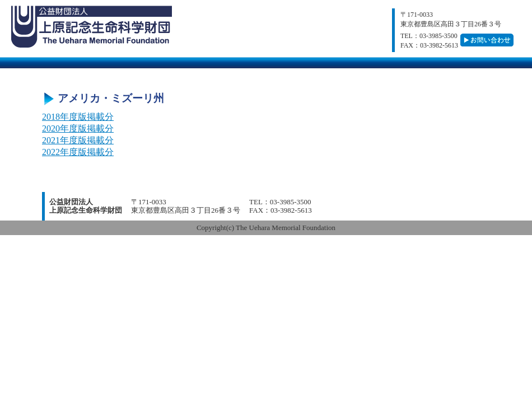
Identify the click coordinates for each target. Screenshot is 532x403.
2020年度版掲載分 (78, 128)
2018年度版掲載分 (78, 117)
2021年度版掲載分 (78, 140)
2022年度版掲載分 (78, 152)
